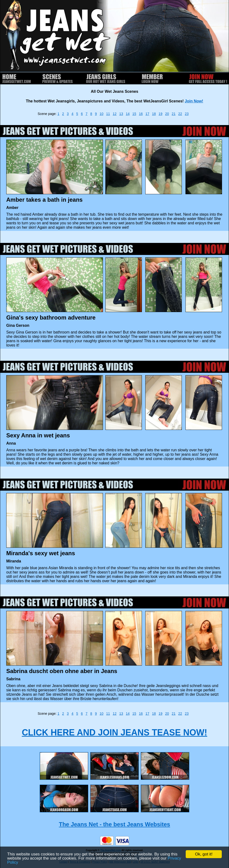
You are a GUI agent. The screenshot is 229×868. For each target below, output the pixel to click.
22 (180, 114)
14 (128, 114)
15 (134, 114)
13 (121, 114)
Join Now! (194, 101)
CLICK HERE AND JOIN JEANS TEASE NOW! (115, 732)
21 (174, 114)
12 (115, 114)
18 (154, 114)
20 (167, 114)
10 (102, 114)
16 (141, 114)
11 (108, 114)
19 (160, 114)
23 (187, 114)
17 (147, 114)
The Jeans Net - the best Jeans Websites (114, 824)
